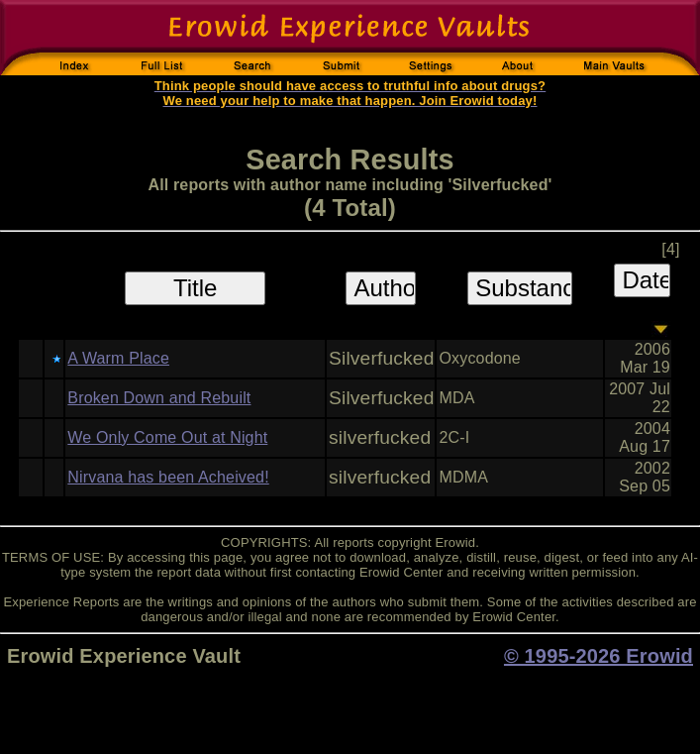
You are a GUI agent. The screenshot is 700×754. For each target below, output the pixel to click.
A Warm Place (118, 358)
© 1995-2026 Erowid (599, 656)
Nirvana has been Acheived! (168, 477)
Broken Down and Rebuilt (159, 398)
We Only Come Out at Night (167, 437)
